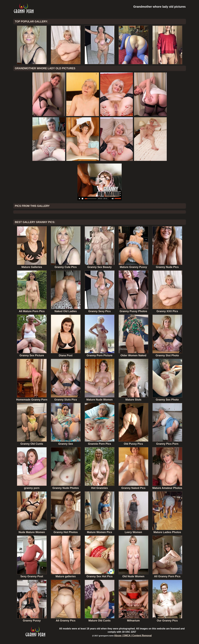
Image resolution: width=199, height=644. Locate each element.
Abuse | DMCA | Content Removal (133, 636)
